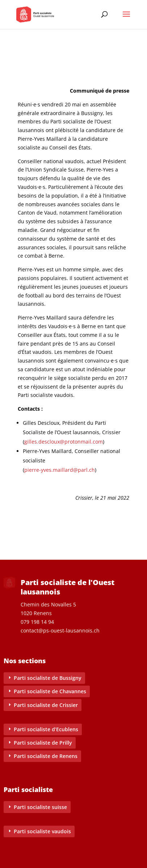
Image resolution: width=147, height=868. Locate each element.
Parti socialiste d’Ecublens (46, 729)
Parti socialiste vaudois (42, 831)
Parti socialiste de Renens (46, 756)
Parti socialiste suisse (40, 807)
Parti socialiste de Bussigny (48, 678)
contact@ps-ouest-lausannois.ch (60, 630)
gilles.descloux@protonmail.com (64, 442)
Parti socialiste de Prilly (43, 743)
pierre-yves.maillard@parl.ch (60, 470)
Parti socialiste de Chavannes (50, 691)
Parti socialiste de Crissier (46, 705)
